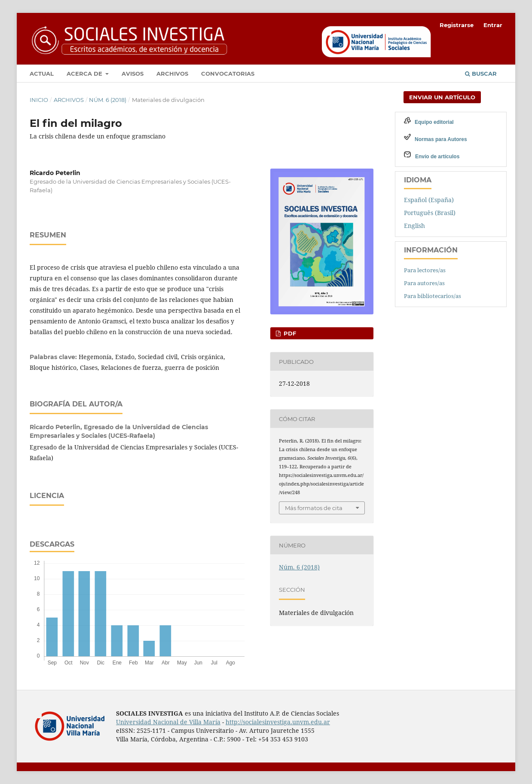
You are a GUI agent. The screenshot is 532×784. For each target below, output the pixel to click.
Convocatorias (228, 74)
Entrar (493, 25)
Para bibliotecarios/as (433, 296)
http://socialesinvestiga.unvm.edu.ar (278, 722)
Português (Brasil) (430, 213)
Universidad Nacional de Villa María (168, 722)
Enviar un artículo (442, 97)
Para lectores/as (425, 270)
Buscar (481, 74)
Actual (42, 74)
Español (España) (429, 200)
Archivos (172, 74)
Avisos (133, 74)
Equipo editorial (434, 122)
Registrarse (457, 25)
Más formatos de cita (314, 508)
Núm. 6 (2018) (108, 100)
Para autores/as (424, 283)
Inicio (39, 100)
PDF (289, 333)
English (414, 226)
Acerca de (85, 74)
